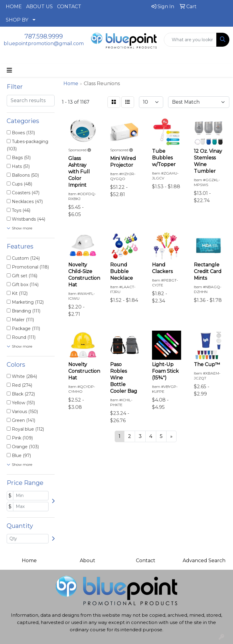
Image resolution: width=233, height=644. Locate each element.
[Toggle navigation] (9, 70)
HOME (14, 7)
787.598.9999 (44, 36)
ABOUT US (39, 7)
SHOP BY (17, 20)
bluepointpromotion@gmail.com (44, 43)
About (88, 561)
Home (29, 561)
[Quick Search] (190, 40)
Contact (146, 561)
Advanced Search (204, 561)
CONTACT (69, 7)
